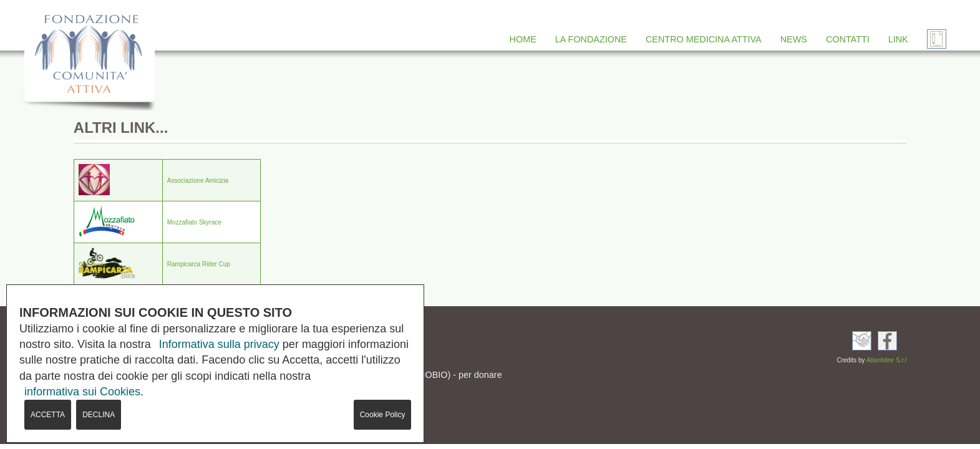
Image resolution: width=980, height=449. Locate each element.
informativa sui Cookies (82, 392)
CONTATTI (848, 39)
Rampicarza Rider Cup (199, 264)
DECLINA (99, 415)
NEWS (794, 39)
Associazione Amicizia (198, 181)
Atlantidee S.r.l (886, 360)
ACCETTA (48, 415)
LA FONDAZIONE (591, 39)
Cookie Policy (383, 415)
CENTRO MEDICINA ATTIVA (704, 39)
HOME (523, 39)
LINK (898, 39)
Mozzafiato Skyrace (194, 222)
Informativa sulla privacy (219, 344)
